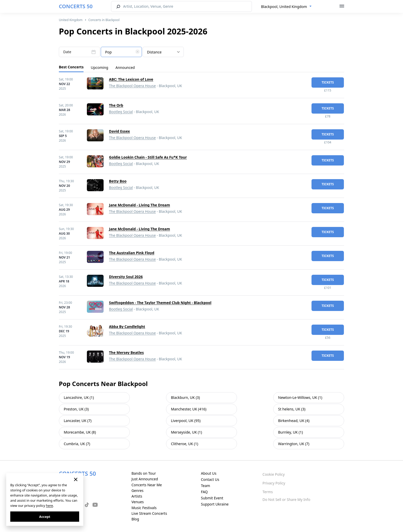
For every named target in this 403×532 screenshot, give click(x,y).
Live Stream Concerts (149, 513)
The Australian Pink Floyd (132, 253)
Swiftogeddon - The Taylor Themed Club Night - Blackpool (160, 303)
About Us (209, 473)
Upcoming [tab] (99, 67)
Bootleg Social (121, 112)
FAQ (204, 492)
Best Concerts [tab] (71, 67)
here (49, 506)
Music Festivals (144, 508)
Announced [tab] (125, 67)
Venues (138, 502)
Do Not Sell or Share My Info (286, 499)
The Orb (116, 105)
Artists (137, 496)
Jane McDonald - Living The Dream (139, 205)
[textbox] (121, 52)
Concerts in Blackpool (104, 20)
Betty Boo (118, 181)
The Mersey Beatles (126, 352)
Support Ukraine (215, 504)
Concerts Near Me (146, 485)
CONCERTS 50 (76, 6)
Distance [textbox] (154, 52)
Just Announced (145, 479)
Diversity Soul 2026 (126, 277)
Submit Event (212, 498)
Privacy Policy (274, 483)
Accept (45, 517)
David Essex (119, 131)
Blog (135, 519)
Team (206, 486)
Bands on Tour (144, 473)
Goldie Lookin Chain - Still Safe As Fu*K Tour (148, 157)
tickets (328, 82)
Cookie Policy (273, 474)
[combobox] (287, 7)
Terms (268, 492)
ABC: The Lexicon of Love (131, 79)
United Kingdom (71, 20)
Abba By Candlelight (127, 327)
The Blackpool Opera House (132, 86)
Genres (137, 490)
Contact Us (210, 479)
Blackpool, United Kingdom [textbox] (284, 7)
